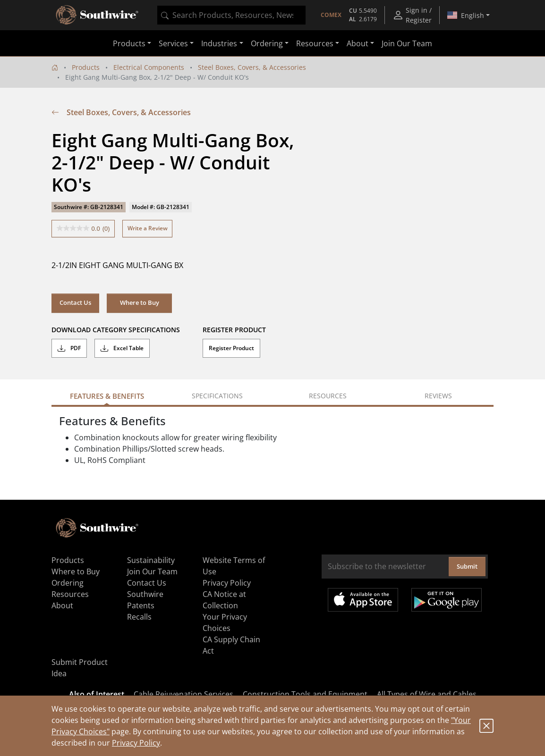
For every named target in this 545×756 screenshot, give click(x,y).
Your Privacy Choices (225, 622)
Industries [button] (219, 43)
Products (86, 67)
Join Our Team (407, 43)
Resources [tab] (328, 396)
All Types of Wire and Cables (427, 694)
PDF (69, 348)
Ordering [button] (267, 43)
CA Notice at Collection (224, 600)
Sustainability (151, 560)
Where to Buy (140, 302)
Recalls (139, 617)
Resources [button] (315, 43)
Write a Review (148, 228)
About (62, 605)
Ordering (68, 583)
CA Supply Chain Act (231, 645)
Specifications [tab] (217, 396)
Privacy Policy (136, 743)
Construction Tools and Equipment (305, 694)
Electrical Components (149, 67)
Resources (70, 594)
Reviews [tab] (438, 396)
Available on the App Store (363, 600)
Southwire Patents (145, 600)
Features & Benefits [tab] (107, 396)
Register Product (231, 348)
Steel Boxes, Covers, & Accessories (252, 67)
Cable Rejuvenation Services (183, 694)
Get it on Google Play (447, 600)
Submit (467, 566)
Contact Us (75, 302)
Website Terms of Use (234, 566)
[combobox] (231, 15)
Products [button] (129, 43)
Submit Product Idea (80, 668)
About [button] (358, 43)
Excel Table (122, 348)
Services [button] (173, 43)
